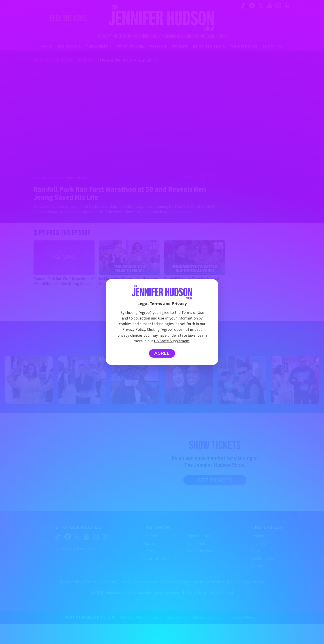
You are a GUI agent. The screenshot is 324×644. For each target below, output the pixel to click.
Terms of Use (193, 313)
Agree (162, 353)
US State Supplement (172, 341)
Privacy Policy (134, 330)
